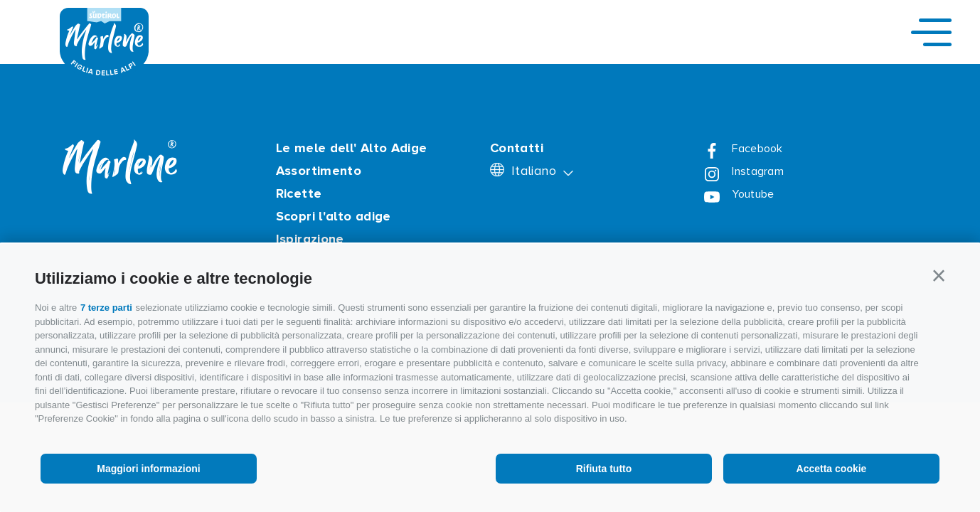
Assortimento (319, 171)
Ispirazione (310, 239)
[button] (939, 276)
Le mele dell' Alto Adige (352, 148)
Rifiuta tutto (604, 469)
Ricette (299, 193)
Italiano (536, 171)
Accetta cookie (832, 469)
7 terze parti (106, 308)
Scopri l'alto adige (334, 216)
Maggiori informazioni (148, 469)
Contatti (517, 148)
